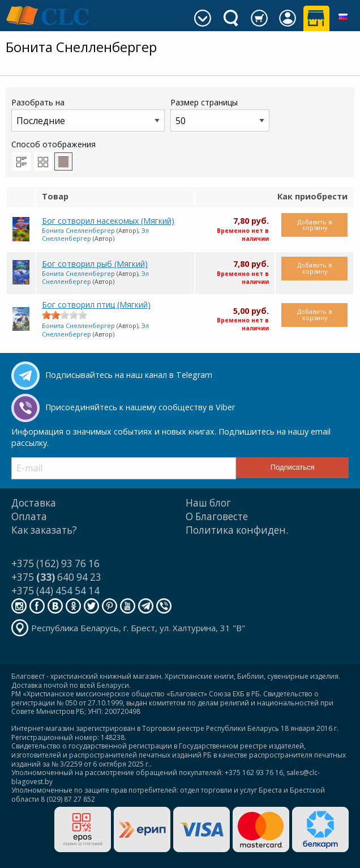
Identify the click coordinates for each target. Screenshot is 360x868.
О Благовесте (217, 516)
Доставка (34, 503)
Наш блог (208, 503)
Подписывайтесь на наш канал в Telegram (129, 375)
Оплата (29, 516)
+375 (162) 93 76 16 (55, 563)
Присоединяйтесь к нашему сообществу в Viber (140, 407)
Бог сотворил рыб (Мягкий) (95, 264)
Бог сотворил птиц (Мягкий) (96, 305)
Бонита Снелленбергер (78, 230)
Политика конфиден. (237, 530)
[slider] (65, 315)
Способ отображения (53, 155)
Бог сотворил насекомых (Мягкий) (108, 221)
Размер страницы (220, 114)
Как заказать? (44, 530)
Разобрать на (88, 114)
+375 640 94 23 (56, 577)
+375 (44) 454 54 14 (55, 591)
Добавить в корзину (314, 225)
